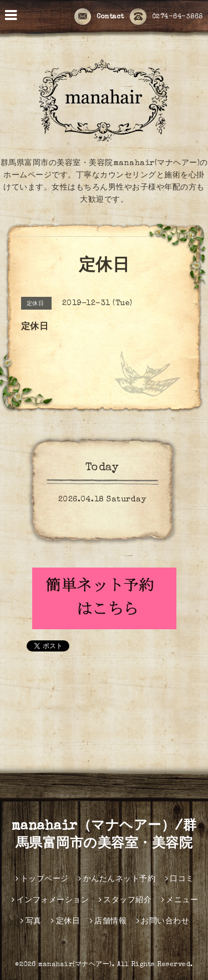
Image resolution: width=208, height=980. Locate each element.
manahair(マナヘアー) (75, 965)
